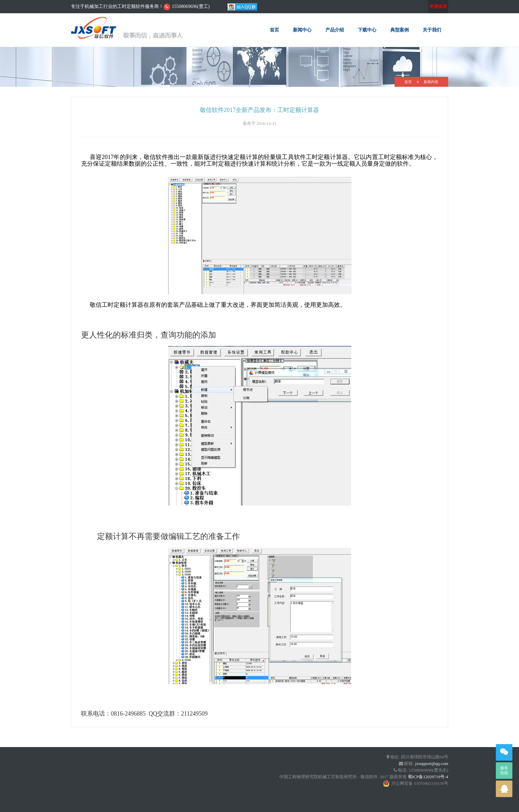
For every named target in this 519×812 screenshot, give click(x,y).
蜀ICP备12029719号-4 (428, 777)
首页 (274, 30)
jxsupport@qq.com (432, 763)
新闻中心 (302, 30)
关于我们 (432, 30)
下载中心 (367, 30)
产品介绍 (335, 30)
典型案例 (400, 30)
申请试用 (438, 6)
